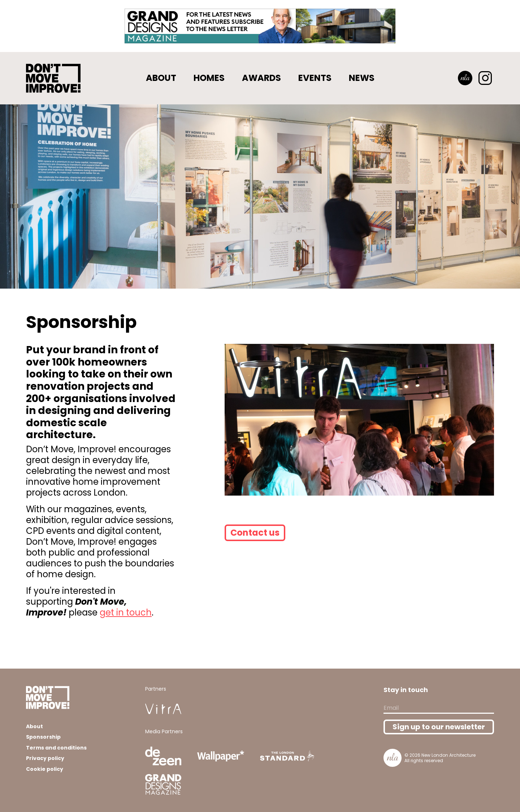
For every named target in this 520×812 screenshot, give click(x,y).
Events (315, 78)
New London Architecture (448, 755)
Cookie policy (45, 769)
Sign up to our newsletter (439, 727)
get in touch (126, 612)
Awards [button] (261, 78)
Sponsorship (43, 737)
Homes (209, 78)
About (161, 78)
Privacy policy (45, 758)
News (362, 78)
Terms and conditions (56, 748)
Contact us (255, 533)
